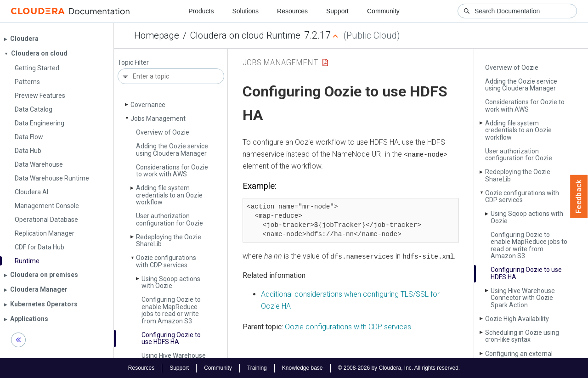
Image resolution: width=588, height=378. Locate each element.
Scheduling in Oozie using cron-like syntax (522, 336)
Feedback (579, 197)
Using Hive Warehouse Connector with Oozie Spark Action (523, 298)
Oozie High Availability (517, 319)
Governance (148, 105)
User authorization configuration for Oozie (170, 219)
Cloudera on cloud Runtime (245, 35)
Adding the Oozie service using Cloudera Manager (172, 150)
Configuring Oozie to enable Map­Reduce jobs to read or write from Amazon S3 (171, 310)
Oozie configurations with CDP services (166, 261)
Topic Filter (133, 63)
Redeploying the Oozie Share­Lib (169, 240)
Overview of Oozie (163, 132)
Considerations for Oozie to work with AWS (172, 171)
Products (201, 11)
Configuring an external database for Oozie (519, 357)
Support (337, 11)
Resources (292, 11)
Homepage (157, 35)
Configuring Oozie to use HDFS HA (171, 338)
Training (257, 368)
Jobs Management (158, 118)
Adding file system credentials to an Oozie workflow (169, 195)
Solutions (245, 11)
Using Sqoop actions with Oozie (171, 282)
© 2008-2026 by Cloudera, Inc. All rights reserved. (399, 368)
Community (383, 11)
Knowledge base (302, 368)
